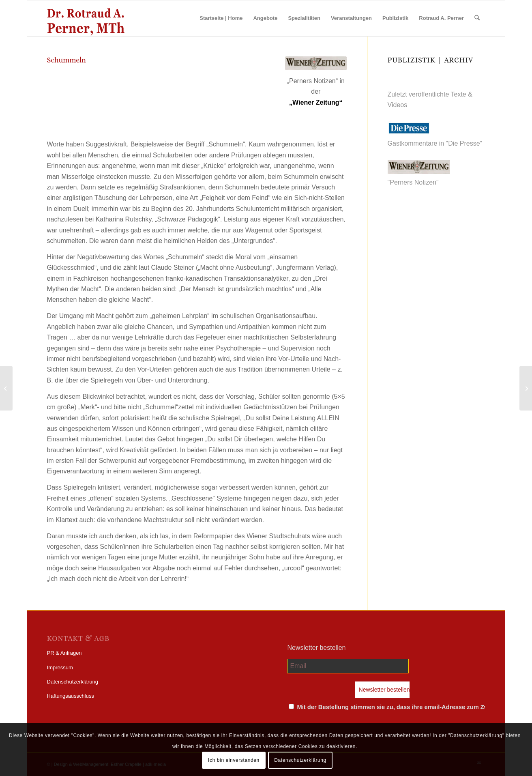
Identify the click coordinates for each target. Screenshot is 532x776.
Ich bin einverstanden (234, 760)
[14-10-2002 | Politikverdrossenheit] (526, 388)
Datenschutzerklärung (73, 682)
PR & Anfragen (64, 653)
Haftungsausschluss (71, 696)
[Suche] (477, 18)
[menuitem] (221, 18)
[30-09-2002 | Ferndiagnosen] (6, 388)
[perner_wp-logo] (86, 18)
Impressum (60, 667)
